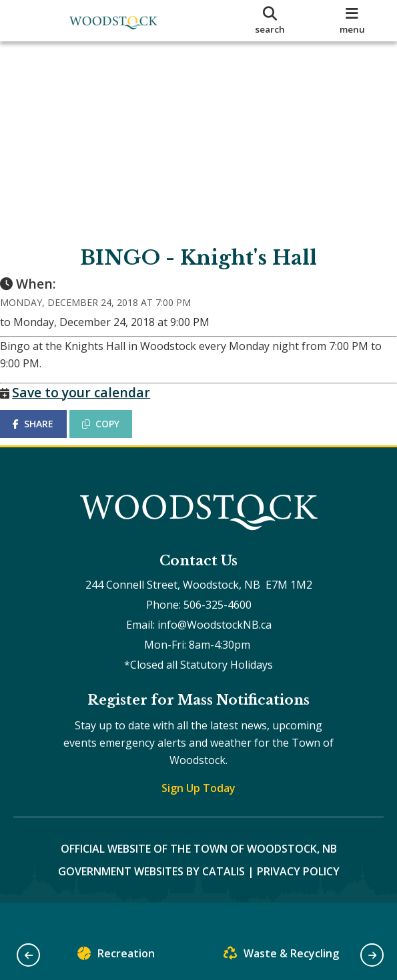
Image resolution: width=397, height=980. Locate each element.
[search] (270, 21)
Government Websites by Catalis (151, 897)
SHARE (46, 437)
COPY (114, 437)
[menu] (352, 21)
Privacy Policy (298, 897)
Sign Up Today (198, 814)
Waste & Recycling (281, 956)
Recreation (116, 956)
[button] (28, 955)
